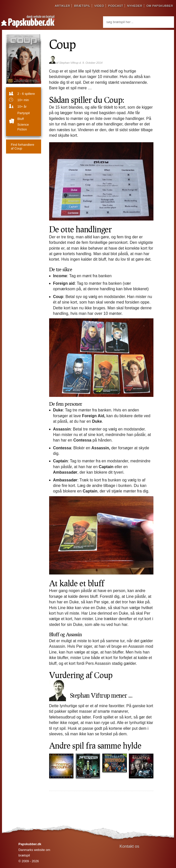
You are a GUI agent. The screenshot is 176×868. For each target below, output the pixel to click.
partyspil (23, 113)
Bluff (20, 119)
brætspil (82, 6)
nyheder (135, 6)
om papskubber (160, 6)
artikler (63, 6)
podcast (116, 6)
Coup (63, 44)
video (99, 6)
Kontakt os (129, 846)
